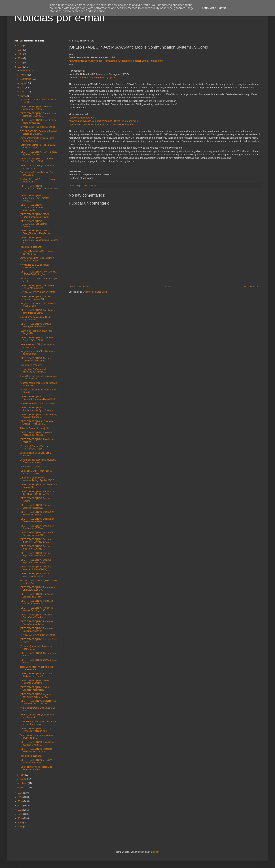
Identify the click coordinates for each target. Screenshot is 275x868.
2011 (21, 814)
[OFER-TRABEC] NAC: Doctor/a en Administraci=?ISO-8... (37, 527)
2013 (21, 805)
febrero (24, 783)
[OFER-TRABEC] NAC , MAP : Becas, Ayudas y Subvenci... (38, 153)
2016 (21, 793)
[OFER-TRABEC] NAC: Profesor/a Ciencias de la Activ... (36, 595)
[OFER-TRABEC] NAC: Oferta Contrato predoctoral (34, 682)
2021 (21, 54)
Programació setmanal (31, 247)
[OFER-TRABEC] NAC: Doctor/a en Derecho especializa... (37, 520)
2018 (21, 63)
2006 (21, 827)
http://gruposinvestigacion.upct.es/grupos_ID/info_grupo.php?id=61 (104, 121)
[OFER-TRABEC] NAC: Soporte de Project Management (37, 287)
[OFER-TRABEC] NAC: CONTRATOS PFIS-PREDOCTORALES (38, 702)
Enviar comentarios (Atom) (95, 292)
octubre (24, 75)
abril (23, 775)
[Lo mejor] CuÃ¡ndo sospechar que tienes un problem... (37, 768)
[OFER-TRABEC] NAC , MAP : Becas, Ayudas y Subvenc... (38, 416)
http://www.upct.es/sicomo (82, 118)
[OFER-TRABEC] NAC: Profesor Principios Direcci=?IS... (36, 298)
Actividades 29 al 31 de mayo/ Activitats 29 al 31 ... (34, 266)
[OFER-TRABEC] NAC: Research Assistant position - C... (36, 675)
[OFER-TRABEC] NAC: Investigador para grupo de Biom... (37, 311)
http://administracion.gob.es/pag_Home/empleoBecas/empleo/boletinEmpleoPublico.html (116, 61)
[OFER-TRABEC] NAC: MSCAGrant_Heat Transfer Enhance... (34, 198)
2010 (21, 818)
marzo (24, 779)
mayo (23, 96)
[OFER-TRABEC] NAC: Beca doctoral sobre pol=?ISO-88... (38, 115)
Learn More (209, 8)
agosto (24, 83)
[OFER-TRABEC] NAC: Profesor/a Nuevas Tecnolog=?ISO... (36, 609)
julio (23, 88)
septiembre (26, 79)
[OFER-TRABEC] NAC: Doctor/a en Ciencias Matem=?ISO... (37, 534)
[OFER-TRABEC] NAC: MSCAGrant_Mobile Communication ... (39, 189)
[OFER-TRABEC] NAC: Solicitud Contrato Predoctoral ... (36, 689)
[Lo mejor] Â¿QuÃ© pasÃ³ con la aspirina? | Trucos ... (36, 472)
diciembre (25, 70)
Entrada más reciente (80, 287)
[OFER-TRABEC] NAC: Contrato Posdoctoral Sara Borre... (36, 359)
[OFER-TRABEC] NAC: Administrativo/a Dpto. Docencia (37, 409)
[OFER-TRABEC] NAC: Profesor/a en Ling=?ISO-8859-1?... (38, 589)
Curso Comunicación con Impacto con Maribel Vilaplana (38, 377)
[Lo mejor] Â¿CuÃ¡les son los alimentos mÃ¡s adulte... (34, 370)
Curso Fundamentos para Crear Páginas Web (35, 318)
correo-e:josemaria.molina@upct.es (98, 77)
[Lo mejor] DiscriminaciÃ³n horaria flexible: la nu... (36, 253)
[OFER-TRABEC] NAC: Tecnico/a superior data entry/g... (36, 108)
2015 (21, 797)
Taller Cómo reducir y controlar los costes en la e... (36, 668)
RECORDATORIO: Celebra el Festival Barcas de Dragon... (38, 133)
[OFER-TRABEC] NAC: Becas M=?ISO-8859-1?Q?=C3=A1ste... (37, 493)
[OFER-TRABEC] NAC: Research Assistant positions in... (36, 434)
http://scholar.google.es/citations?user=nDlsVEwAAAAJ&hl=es (102, 124)
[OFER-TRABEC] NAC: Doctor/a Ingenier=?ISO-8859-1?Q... (36, 541)
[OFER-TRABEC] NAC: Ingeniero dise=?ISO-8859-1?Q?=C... (36, 696)
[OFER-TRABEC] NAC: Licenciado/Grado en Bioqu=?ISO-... (39, 398)
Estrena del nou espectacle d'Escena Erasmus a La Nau (38, 461)
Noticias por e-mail (59, 17)
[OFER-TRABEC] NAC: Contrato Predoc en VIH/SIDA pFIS (36, 730)
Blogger (155, 852)
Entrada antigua (252, 287)
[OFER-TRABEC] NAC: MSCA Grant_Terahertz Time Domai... (36, 232)
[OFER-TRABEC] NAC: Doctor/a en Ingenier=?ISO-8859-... (37, 548)
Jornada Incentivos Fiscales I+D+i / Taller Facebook (37, 259)
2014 (21, 801)
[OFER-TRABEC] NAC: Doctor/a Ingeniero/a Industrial (36, 575)
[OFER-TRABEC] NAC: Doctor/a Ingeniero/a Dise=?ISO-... (36, 554)
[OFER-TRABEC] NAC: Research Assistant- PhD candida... (36, 750)
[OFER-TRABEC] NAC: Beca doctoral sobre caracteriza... (38, 121)
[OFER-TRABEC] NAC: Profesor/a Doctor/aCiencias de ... (36, 630)
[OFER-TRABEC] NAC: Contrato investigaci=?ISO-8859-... (36, 325)
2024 (21, 50)
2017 (21, 67)
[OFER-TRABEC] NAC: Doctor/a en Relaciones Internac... (37, 513)
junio (23, 92)
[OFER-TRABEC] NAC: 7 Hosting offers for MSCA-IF (36, 761)
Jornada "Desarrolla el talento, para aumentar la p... (37, 139)
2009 (21, 823)
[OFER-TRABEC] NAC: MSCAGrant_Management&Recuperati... (39, 240)
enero (24, 788)
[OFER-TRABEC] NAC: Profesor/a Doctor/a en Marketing (36, 623)
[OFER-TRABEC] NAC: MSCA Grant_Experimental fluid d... (35, 216)
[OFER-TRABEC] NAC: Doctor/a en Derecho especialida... (37, 506)
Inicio (167, 287)
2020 (21, 58)
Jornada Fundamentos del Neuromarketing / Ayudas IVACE (37, 479)
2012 (21, 810)
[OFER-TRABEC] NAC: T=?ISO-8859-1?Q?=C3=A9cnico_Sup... (38, 273)
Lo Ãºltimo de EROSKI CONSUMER (37, 127)
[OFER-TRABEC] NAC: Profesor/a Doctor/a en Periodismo (36, 616)
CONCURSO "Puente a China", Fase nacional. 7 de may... (38, 723)
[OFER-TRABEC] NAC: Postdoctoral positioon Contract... (38, 743)
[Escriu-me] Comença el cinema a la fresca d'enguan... (37, 146)
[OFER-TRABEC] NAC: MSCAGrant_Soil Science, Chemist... (34, 224)
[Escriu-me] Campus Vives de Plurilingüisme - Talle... (34, 447)
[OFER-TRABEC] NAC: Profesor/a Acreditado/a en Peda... (36, 602)
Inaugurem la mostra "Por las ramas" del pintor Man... (38, 353)
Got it (223, 8)
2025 (21, 46)
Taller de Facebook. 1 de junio (34, 428)
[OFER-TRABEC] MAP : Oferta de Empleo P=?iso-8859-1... (36, 160)
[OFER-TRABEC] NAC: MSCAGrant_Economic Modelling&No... (32, 208)
